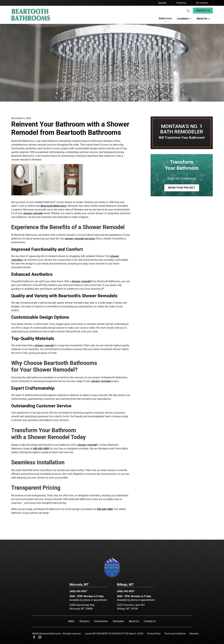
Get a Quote (202, 3)
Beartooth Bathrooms (54, 206)
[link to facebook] (34, 637)
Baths (71, 621)
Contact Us (203, 11)
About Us (134, 621)
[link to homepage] (31, 15)
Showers (84, 621)
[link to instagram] (40, 637)
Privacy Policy (154, 634)
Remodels (118, 621)
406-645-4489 (41, 449)
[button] (166, 19)
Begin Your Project (182, 188)
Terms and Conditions (175, 634)
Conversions (101, 621)
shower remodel (33, 213)
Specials (162, 3)
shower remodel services (80, 239)
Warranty (194, 634)
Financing (181, 3)
